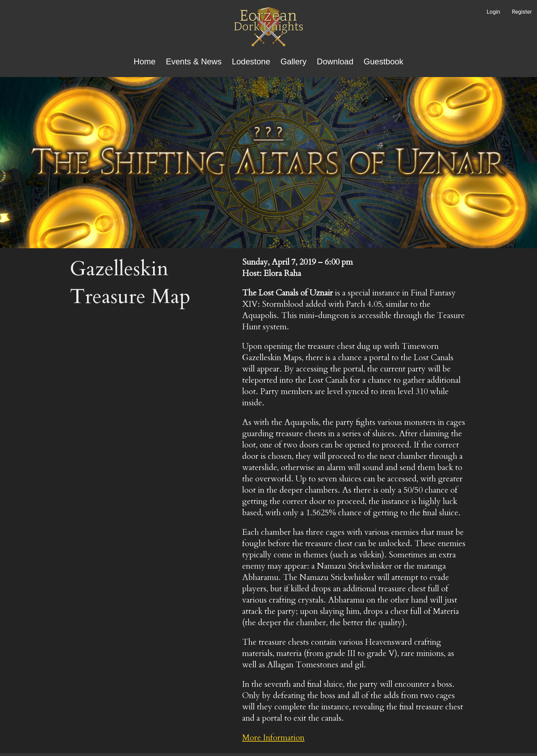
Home (145, 61)
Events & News (194, 61)
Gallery (294, 61)
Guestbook (384, 61)
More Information (273, 738)
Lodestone (251, 61)
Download (335, 61)
